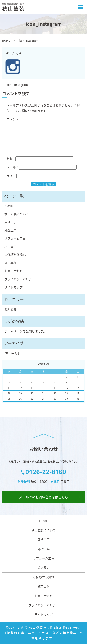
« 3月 (8, 363)
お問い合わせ (14, 271)
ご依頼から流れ (15, 254)
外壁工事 (10, 230)
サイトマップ (14, 287)
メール (12, 167)
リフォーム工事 (15, 238)
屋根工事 (10, 222)
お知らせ (10, 309)
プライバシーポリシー (20, 279)
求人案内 (10, 246)
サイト (11, 176)
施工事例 (10, 263)
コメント (13, 119)
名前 (11, 159)
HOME (6, 41)
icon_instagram (17, 85)
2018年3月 (12, 353)
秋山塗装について (17, 214)
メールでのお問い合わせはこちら (43, 497)
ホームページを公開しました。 (26, 331)
